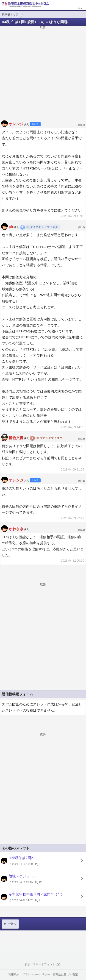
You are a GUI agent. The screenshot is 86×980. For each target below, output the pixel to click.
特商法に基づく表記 (65, 974)
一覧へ (12, 924)
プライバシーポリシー (36, 974)
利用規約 (14, 974)
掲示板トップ (10, 14)
